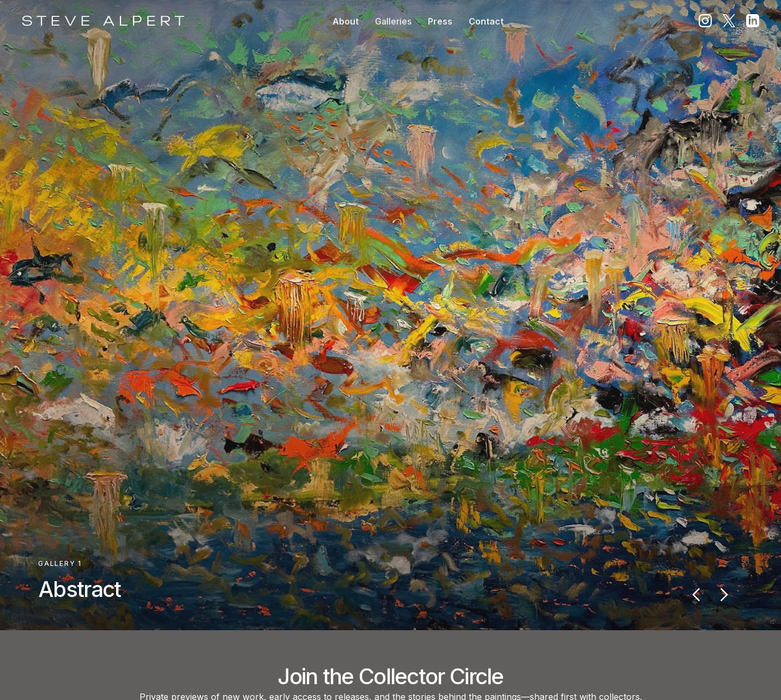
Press (440, 21)
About (346, 21)
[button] (393, 21)
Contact (486, 21)
